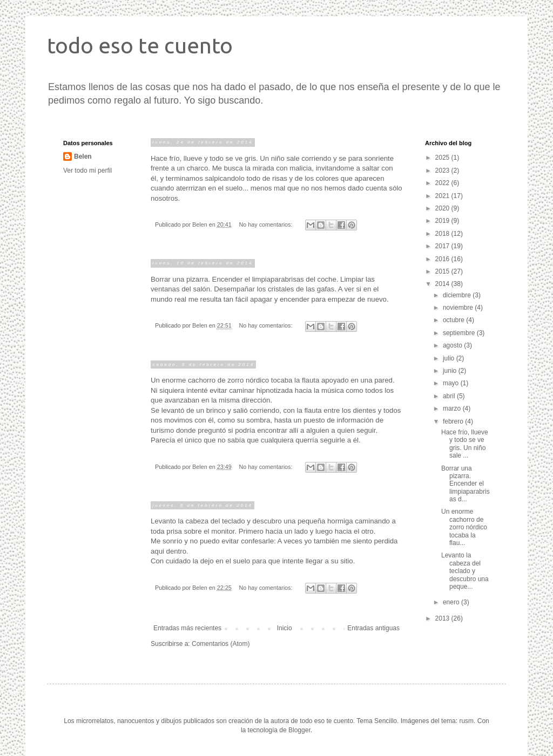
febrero (454, 421)
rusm (466, 721)
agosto (453, 345)
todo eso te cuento (140, 46)
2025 (443, 158)
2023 (443, 171)
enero (452, 602)
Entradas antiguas (373, 628)
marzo (453, 408)
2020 (443, 208)
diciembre (458, 295)
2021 (443, 196)
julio (450, 358)
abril (450, 396)
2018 (443, 234)
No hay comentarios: (267, 224)
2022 (443, 183)
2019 (443, 221)
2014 (443, 284)
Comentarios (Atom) (221, 644)
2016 (443, 259)
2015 (443, 271)
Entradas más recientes (187, 628)
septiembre (460, 333)
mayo (452, 383)
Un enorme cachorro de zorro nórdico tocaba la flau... (464, 527)
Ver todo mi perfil (87, 171)
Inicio (285, 628)
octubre (454, 320)
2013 (443, 618)
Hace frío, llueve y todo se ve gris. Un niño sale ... (465, 444)
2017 (443, 246)
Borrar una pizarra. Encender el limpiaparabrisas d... (466, 484)
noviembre (459, 308)
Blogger (299, 730)
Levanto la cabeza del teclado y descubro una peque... (465, 571)
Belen (83, 156)
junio (451, 371)
